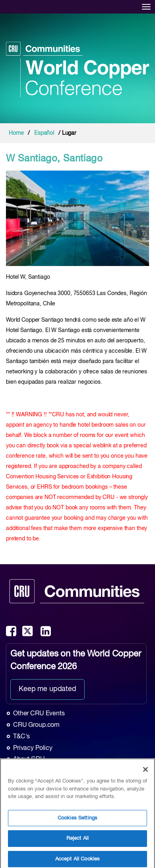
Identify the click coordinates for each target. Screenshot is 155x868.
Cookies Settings (77, 820)
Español (44, 133)
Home (16, 133)
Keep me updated (47, 689)
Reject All (77, 841)
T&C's (21, 737)
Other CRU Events (39, 714)
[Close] (145, 772)
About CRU (29, 759)
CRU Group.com (36, 725)
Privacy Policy (33, 748)
